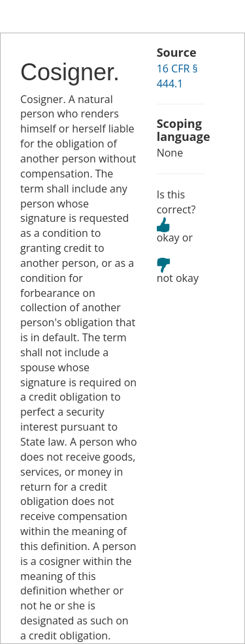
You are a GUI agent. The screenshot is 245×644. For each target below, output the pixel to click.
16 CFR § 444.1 (177, 76)
